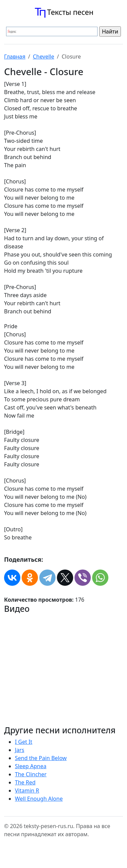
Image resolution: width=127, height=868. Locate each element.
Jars (20, 750)
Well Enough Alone (39, 799)
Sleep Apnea (31, 766)
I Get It (24, 742)
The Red (25, 782)
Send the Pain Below (41, 758)
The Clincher (31, 774)
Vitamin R (27, 791)
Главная (15, 57)
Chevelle (44, 57)
